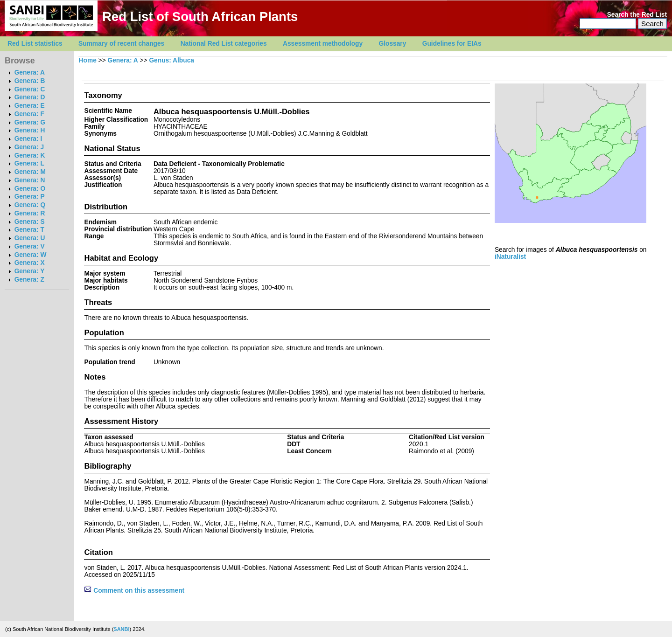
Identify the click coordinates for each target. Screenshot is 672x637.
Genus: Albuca (171, 60)
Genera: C (30, 89)
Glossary (393, 44)
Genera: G (30, 122)
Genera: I (28, 139)
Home (88, 60)
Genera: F (29, 114)
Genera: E (30, 106)
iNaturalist (510, 257)
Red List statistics (35, 44)
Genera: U (30, 238)
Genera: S (30, 222)
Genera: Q (30, 205)
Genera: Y (30, 271)
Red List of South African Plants (200, 17)
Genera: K (30, 156)
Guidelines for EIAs (452, 44)
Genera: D (30, 97)
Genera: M (30, 172)
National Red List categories (224, 44)
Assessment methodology (323, 44)
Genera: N (30, 180)
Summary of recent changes (121, 44)
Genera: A (30, 73)
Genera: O (30, 189)
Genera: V (30, 246)
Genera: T (29, 230)
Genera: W (31, 255)
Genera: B (30, 81)
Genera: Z (29, 280)
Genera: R (30, 213)
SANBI (121, 629)
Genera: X (30, 263)
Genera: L (29, 163)
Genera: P (30, 197)
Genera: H (30, 130)
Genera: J (29, 147)
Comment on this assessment (134, 591)
